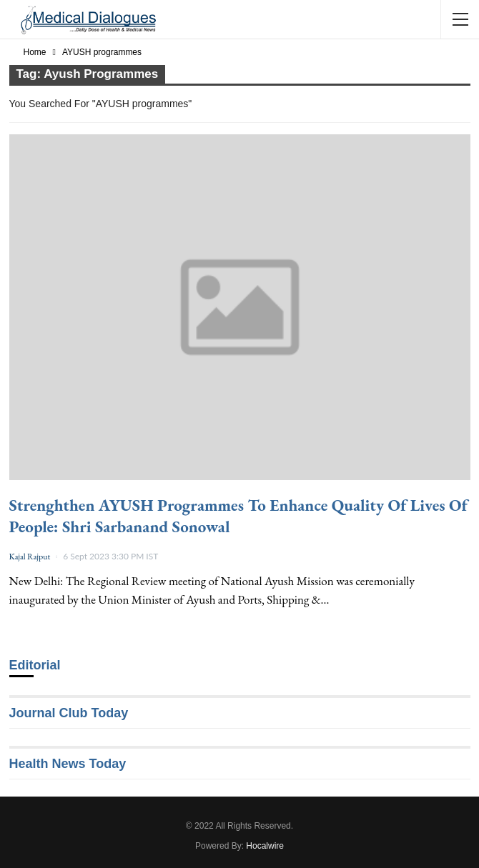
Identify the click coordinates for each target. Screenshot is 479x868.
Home (35, 52)
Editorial (35, 665)
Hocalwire (265, 846)
